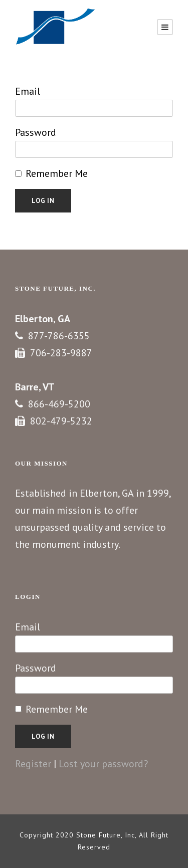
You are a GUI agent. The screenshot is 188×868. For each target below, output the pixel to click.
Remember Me (57, 173)
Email (28, 91)
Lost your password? (103, 764)
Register (33, 764)
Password (36, 132)
